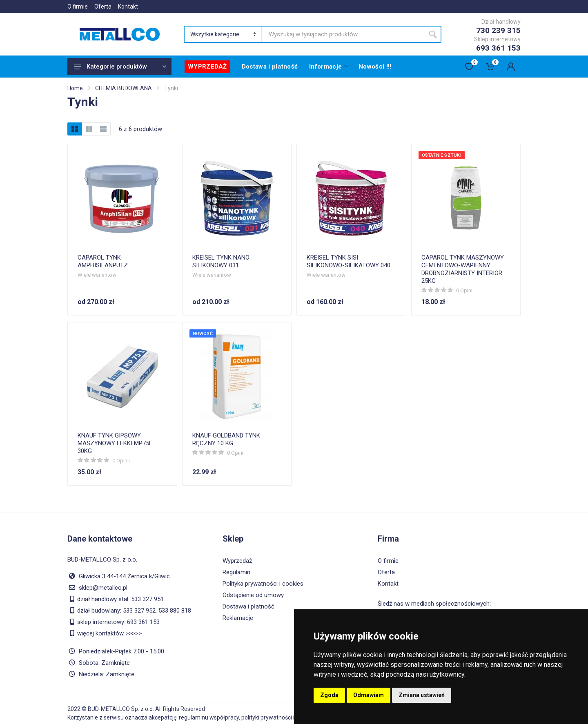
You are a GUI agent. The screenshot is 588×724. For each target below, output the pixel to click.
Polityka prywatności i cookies (263, 584)
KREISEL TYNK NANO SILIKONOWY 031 (221, 261)
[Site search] (343, 34)
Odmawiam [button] (369, 695)
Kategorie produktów (120, 67)
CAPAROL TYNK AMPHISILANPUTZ (103, 261)
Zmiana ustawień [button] (422, 695)
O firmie (78, 7)
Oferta (103, 7)
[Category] (223, 34)
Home (75, 88)
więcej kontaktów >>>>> (109, 633)
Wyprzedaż (237, 561)
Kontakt (128, 7)
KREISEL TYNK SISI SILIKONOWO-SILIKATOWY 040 (349, 261)
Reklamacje (238, 618)
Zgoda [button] (329, 695)
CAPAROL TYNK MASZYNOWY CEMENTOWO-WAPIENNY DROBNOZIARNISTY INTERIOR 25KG (463, 269)
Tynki (171, 88)
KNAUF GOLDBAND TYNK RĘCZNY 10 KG (226, 439)
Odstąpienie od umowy (253, 595)
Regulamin (236, 572)
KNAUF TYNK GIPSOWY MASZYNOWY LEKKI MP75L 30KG (115, 443)
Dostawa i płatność (248, 606)
